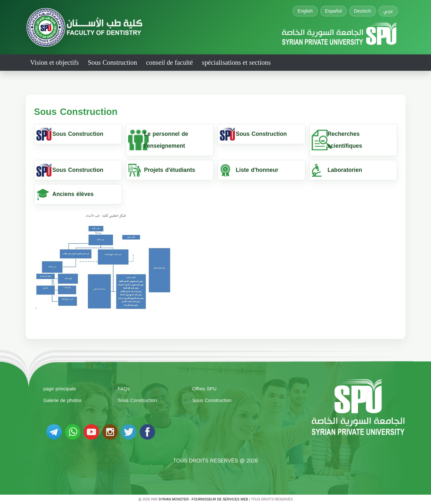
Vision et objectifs (55, 62)
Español (333, 11)
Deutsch (363, 11)
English (305, 11)
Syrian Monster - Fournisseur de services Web (203, 499)
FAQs (124, 389)
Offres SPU (204, 389)
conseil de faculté (170, 62)
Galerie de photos (63, 400)
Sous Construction (112, 62)
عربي (388, 11)
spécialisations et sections (236, 62)
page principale (60, 389)
